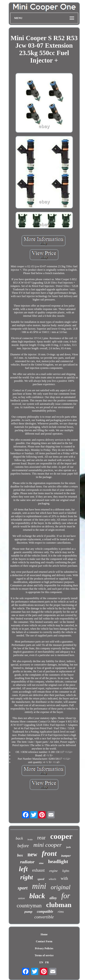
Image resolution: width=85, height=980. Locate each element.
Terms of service (44, 955)
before (23, 846)
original (61, 887)
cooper (61, 836)
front (49, 853)
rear (41, 838)
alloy (53, 898)
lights (66, 871)
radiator (27, 862)
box (20, 855)
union (22, 898)
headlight (58, 861)
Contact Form (44, 941)
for (66, 896)
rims (61, 912)
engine (53, 871)
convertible (44, 917)
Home (44, 934)
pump (28, 912)
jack (68, 847)
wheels (52, 879)
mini (39, 886)
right (27, 877)
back (19, 838)
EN (41, 962)
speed (41, 879)
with (64, 878)
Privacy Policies (44, 948)
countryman (29, 906)
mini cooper (47, 845)
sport (23, 888)
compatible (45, 911)
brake (30, 839)
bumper (66, 856)
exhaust (38, 870)
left (23, 869)
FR (47, 962)
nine (41, 863)
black (37, 896)
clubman (59, 905)
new (32, 854)
